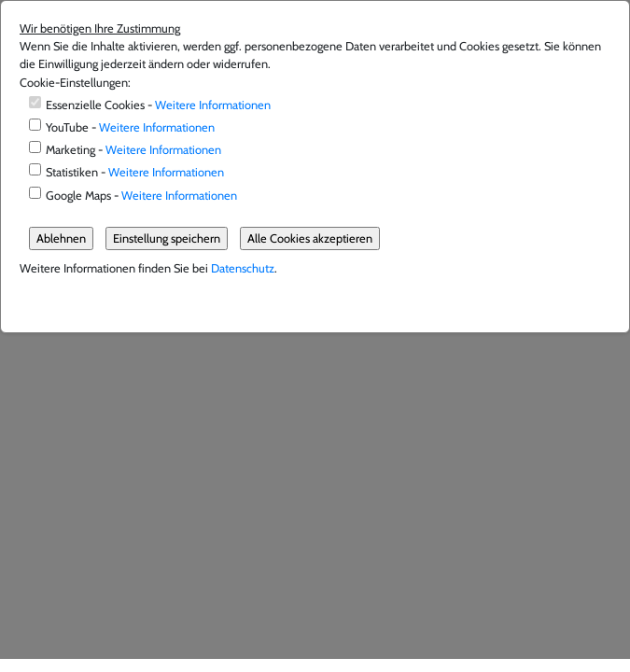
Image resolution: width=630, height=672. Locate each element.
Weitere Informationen (213, 105)
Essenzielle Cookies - (158, 105)
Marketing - (133, 150)
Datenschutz (243, 268)
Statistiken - (135, 172)
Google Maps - (141, 196)
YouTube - (130, 127)
